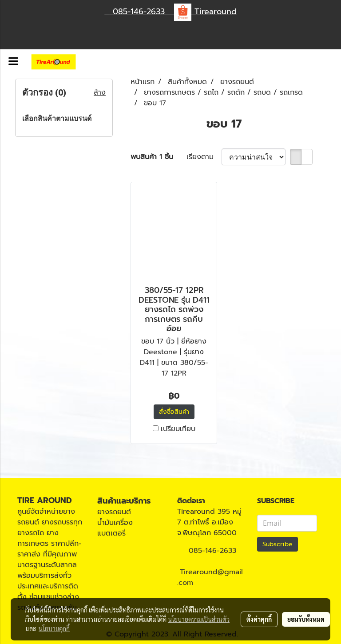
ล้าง (100, 92)
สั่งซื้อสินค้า (174, 412)
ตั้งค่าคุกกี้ (259, 619)
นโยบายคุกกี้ (54, 628)
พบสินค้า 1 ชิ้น (152, 157)
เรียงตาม (204, 157)
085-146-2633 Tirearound (171, 12)
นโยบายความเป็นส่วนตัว (199, 619)
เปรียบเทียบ (178, 429)
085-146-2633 (212, 551)
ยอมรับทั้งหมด (306, 619)
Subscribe (278, 544)
